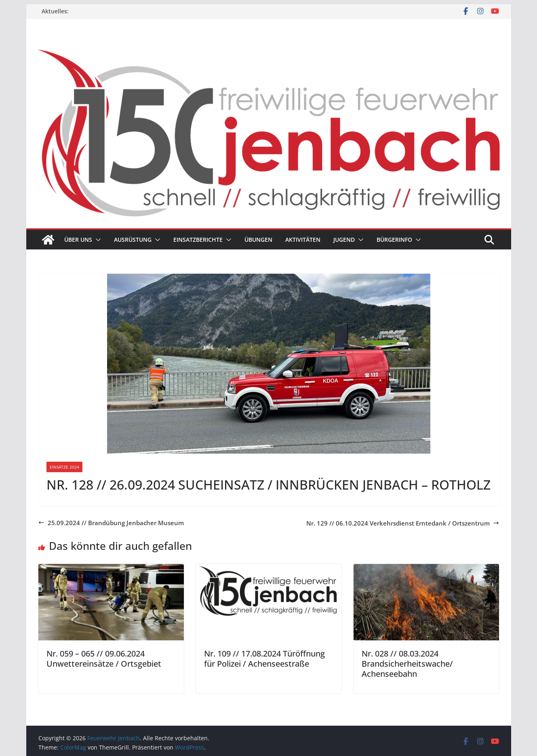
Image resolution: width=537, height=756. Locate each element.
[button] (97, 240)
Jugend (344, 240)
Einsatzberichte (198, 240)
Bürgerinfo (394, 240)
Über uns (78, 240)
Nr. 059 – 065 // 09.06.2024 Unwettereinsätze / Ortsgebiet (104, 659)
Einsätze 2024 (64, 467)
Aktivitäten (303, 240)
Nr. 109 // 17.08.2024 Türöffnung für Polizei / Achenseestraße (264, 659)
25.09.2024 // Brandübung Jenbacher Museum (111, 523)
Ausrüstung (133, 240)
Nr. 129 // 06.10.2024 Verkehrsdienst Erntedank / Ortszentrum (403, 523)
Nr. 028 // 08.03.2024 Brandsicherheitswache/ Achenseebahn (407, 664)
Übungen (258, 240)
